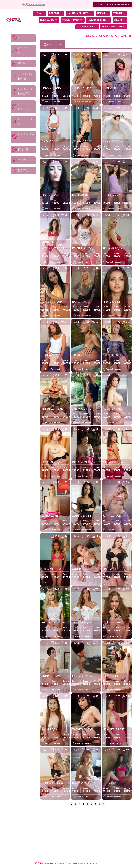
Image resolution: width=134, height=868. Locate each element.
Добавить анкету (34, 5)
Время (103, 13)
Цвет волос (49, 20)
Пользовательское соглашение (82, 863)
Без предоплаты (114, 27)
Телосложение (99, 20)
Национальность (80, 13)
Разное (113, 36)
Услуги (119, 13)
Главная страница (97, 36)
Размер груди (73, 20)
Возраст (56, 13)
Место (120, 20)
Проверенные (87, 27)
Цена (40, 13)
